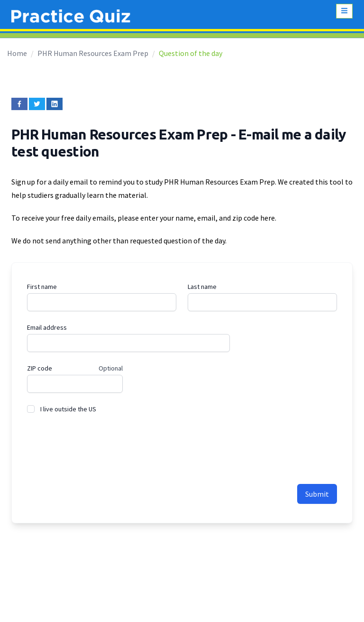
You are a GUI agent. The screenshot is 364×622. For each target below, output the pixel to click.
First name (42, 287)
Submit (317, 494)
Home (17, 53)
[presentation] (99, 444)
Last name (202, 287)
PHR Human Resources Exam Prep (93, 53)
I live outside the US (68, 409)
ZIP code (40, 368)
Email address (47, 327)
